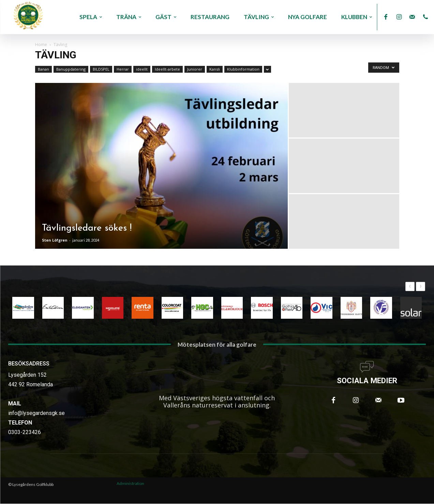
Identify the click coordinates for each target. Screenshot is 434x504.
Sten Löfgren (55, 240)
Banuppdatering (71, 69)
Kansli (215, 69)
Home (41, 45)
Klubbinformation (243, 69)
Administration (130, 484)
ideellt (142, 69)
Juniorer (195, 69)
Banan (43, 69)
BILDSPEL (101, 69)
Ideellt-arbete (167, 69)
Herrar (123, 69)
